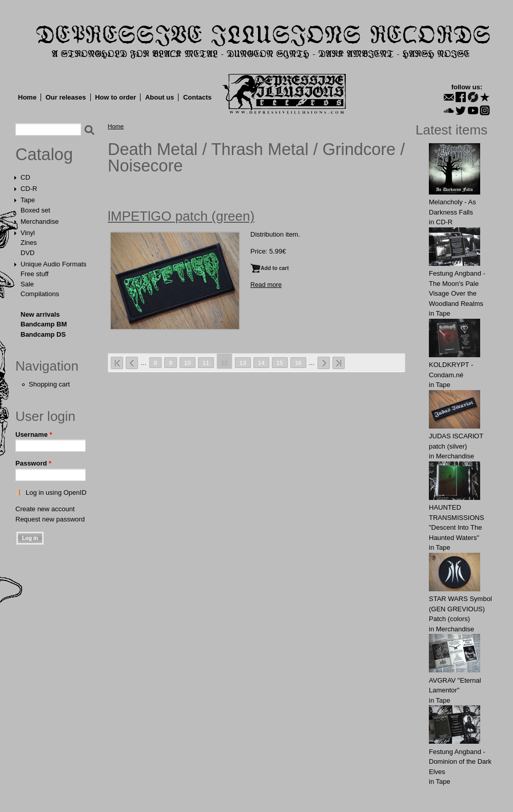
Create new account (45, 509)
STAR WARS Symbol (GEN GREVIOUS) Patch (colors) (460, 609)
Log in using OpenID (56, 492)
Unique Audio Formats (54, 264)
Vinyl (28, 233)
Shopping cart (49, 384)
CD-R (29, 189)
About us (160, 97)
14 (261, 363)
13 (243, 363)
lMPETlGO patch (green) (181, 216)
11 (206, 363)
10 (188, 363)
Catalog (44, 154)
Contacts (198, 97)
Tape (28, 200)
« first (117, 363)
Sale (27, 284)
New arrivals (40, 314)
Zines (29, 243)
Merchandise (40, 221)
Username (34, 434)
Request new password (50, 519)
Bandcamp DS (43, 334)
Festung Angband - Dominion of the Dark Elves (460, 762)
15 (280, 363)
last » (339, 363)
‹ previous (132, 363)
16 (298, 363)
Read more (266, 285)
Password (33, 463)
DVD (27, 253)
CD (25, 177)
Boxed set (35, 210)
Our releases (66, 97)
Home (27, 97)
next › (324, 363)
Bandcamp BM (44, 324)
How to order (115, 97)
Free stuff (35, 274)
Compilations (40, 294)
